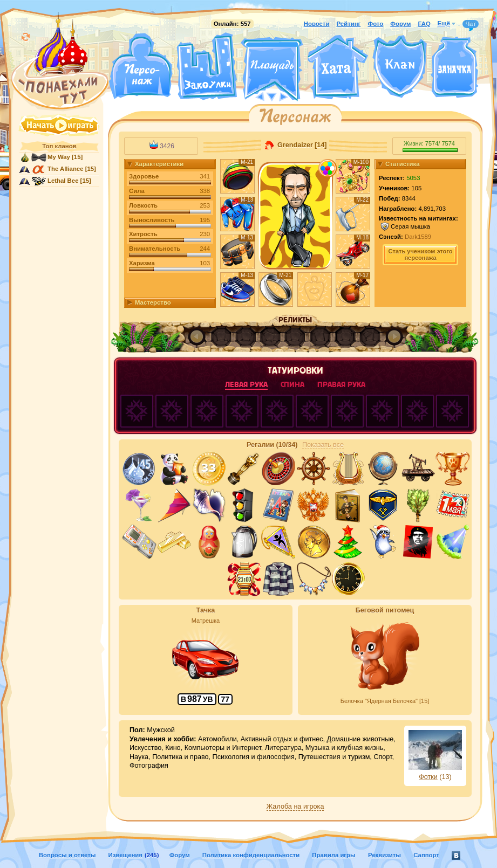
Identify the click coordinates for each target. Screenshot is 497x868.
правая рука (341, 385)
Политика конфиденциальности (251, 855)
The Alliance (66, 169)
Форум (400, 24)
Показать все (323, 445)
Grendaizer (294, 145)
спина (292, 385)
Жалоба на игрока (295, 807)
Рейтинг (349, 24)
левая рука (246, 385)
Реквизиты (384, 855)
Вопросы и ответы (67, 855)
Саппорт (426, 855)
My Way (59, 157)
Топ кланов (59, 146)
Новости (317, 24)
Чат (471, 24)
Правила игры (333, 855)
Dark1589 (418, 237)
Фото (375, 24)
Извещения (125, 855)
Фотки (428, 777)
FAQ (424, 24)
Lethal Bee (63, 181)
